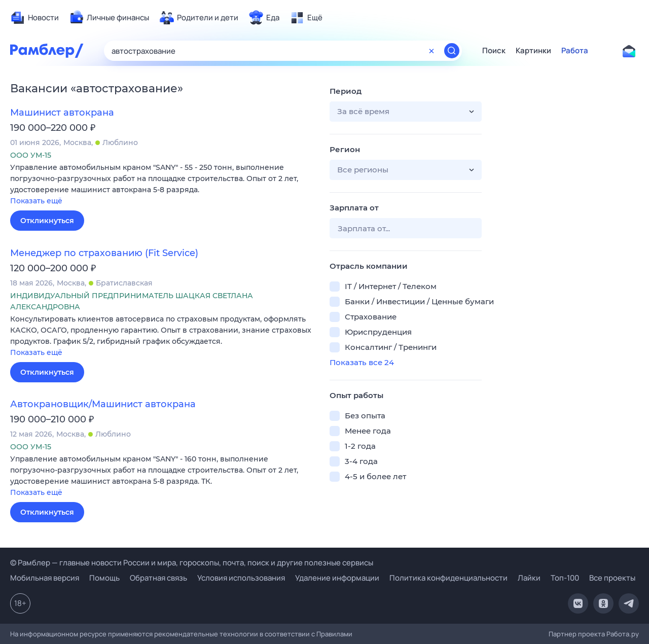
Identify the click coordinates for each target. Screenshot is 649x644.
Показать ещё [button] (36, 201)
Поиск (494, 51)
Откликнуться (47, 221)
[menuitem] (34, 18)
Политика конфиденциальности (448, 578)
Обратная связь (158, 578)
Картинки (533, 51)
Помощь (104, 578)
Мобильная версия (45, 578)
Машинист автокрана (62, 113)
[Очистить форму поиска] (431, 51)
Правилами (334, 634)
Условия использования (241, 578)
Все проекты (612, 578)
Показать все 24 (362, 362)
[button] (162, 185)
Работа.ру (623, 634)
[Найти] (452, 51)
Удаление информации (337, 578)
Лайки (529, 578)
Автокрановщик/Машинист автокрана (103, 404)
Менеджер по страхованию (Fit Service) (104, 253)
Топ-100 (565, 578)
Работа (575, 51)
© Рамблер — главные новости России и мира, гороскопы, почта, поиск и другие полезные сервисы (192, 563)
